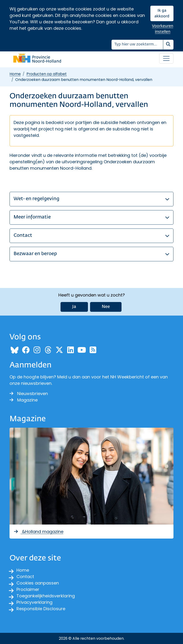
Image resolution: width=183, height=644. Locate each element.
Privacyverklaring (34, 602)
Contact (25, 577)
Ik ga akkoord (162, 13)
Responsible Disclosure (41, 609)
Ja (74, 307)
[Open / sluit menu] (166, 59)
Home (15, 74)
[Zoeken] (137, 45)
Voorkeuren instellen (163, 29)
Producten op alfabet (47, 74)
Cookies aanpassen (38, 583)
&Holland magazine (38, 532)
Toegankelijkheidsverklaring (46, 596)
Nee (106, 307)
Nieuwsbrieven (29, 394)
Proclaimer (28, 589)
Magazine (24, 400)
